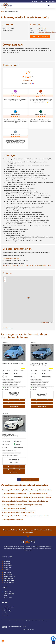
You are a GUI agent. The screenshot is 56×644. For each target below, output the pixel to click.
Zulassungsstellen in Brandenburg (13, 508)
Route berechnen (8, 328)
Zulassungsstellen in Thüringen (12, 520)
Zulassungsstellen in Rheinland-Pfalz (14, 501)
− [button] (5, 281)
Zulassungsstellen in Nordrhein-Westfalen (16, 497)
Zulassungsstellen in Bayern (38, 501)
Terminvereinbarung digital (11, 258)
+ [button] (5, 278)
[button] (49, 5)
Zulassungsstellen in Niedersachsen (14, 494)
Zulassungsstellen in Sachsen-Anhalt (36, 516)
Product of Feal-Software (28, 629)
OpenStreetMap (45, 322)
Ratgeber (5, 602)
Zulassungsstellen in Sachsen (12, 516)
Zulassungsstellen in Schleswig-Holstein (15, 490)
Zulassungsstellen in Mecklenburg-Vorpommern (18, 512)
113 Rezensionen (28, 80)
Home (2, 11)
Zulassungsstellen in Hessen (42, 497)
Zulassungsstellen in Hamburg (41, 490)
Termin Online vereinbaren (40, 36)
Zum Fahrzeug (14, 406)
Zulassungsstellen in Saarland (12, 505)
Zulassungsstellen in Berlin (33, 505)
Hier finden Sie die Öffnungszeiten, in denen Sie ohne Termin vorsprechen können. (27, 265)
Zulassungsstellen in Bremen (37, 494)
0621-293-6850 (42, 28)
